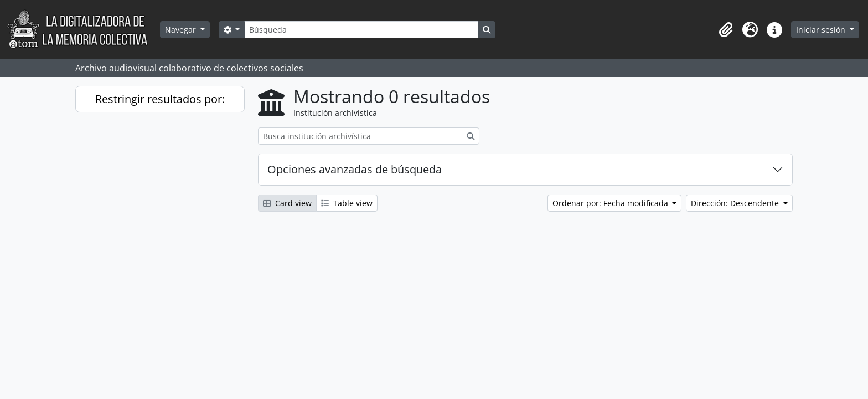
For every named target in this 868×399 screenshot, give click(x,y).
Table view (347, 203)
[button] (726, 30)
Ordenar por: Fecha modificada (611, 203)
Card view (287, 203)
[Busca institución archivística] (360, 136)
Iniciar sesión (822, 30)
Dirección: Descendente (736, 203)
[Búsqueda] (361, 30)
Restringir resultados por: (160, 99)
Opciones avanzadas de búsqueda (355, 169)
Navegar (182, 30)
